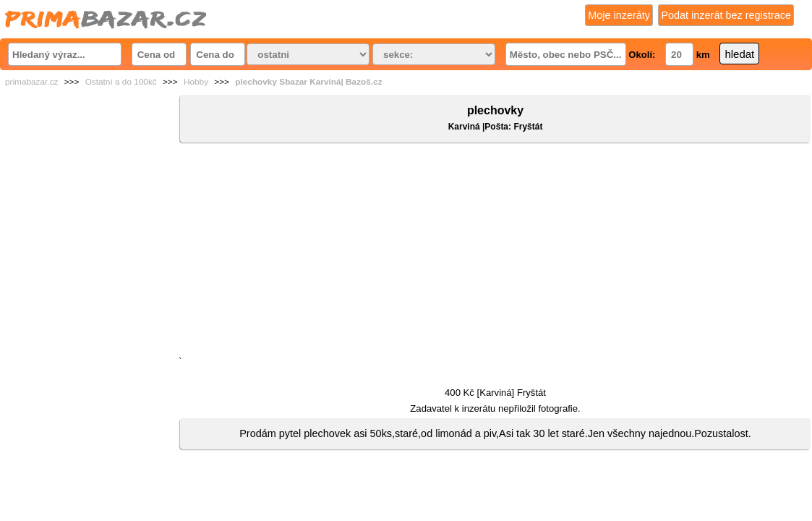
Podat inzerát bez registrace (726, 15)
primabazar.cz (31, 82)
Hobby (196, 82)
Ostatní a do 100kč (121, 82)
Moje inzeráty (619, 15)
